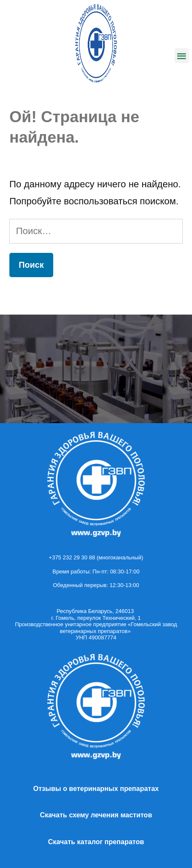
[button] (182, 56)
